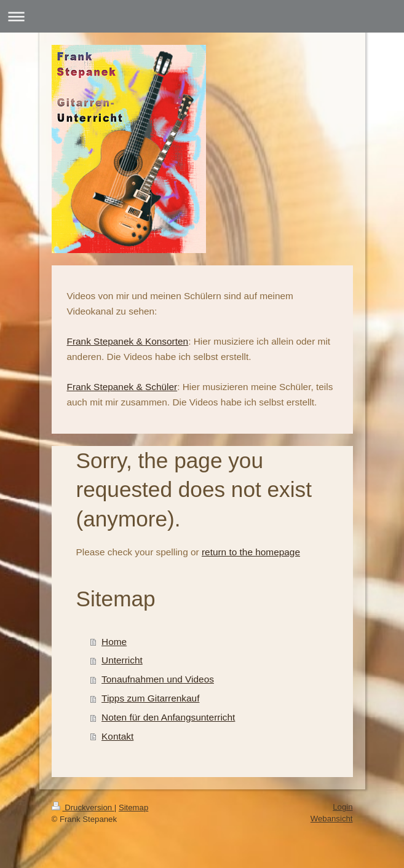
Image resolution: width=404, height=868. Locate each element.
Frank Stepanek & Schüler (122, 387)
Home (114, 642)
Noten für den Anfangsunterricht (168, 717)
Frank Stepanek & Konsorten (128, 341)
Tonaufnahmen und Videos (158, 679)
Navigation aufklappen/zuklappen (202, 16)
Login (343, 807)
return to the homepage (251, 552)
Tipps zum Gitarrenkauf (150, 698)
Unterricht (122, 660)
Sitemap (133, 807)
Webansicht (332, 819)
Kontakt (117, 736)
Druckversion (83, 807)
